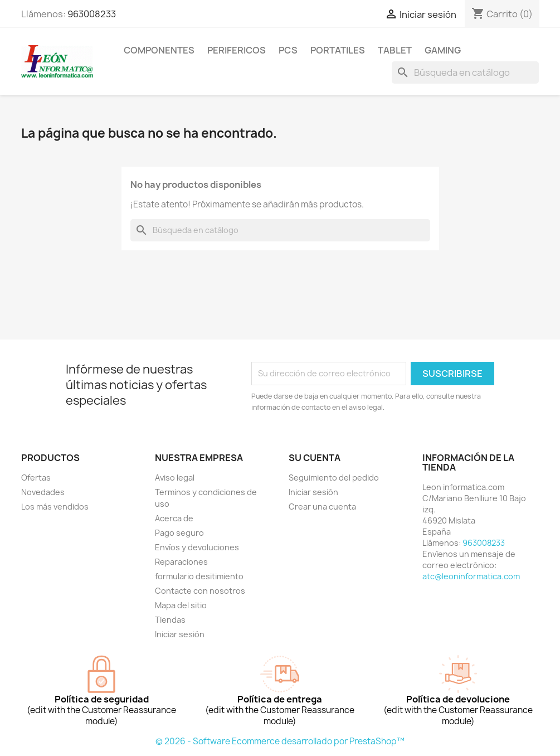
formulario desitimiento (199, 576)
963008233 (92, 14)
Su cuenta (315, 458)
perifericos (237, 50)
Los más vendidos (55, 507)
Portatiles (338, 50)
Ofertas (36, 478)
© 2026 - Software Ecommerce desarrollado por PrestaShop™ (280, 741)
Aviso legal (175, 478)
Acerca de (174, 518)
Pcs (288, 50)
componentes (159, 50)
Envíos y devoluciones (197, 547)
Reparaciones (181, 562)
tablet (395, 50)
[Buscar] (465, 72)
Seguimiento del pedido (334, 478)
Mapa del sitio (181, 605)
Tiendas (170, 620)
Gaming (443, 50)
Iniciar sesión (180, 634)
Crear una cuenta (322, 507)
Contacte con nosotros (200, 591)
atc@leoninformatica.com (471, 576)
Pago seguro (179, 533)
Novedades (43, 492)
